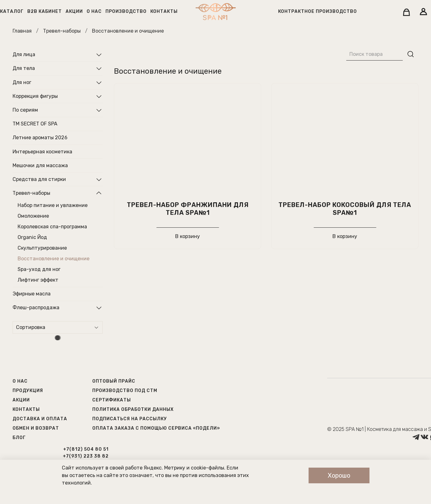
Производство (126, 11)
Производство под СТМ (125, 391)
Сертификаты (112, 400)
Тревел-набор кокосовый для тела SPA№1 (345, 209)
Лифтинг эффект (38, 280)
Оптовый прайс (114, 381)
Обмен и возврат (36, 428)
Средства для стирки (39, 179)
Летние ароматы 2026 (40, 138)
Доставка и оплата (40, 419)
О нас (94, 11)
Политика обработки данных (133, 409)
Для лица (24, 54)
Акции (74, 11)
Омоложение (33, 216)
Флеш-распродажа (36, 308)
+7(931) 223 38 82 (86, 456)
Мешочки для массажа (40, 165)
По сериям (25, 110)
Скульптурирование (42, 248)
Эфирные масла (32, 294)
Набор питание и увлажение (53, 205)
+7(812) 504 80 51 (86, 449)
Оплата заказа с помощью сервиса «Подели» (156, 428)
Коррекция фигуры (35, 96)
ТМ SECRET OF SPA (35, 124)
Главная (22, 31)
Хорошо (339, 475)
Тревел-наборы (62, 31)
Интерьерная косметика (42, 152)
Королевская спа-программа (52, 227)
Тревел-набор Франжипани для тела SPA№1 (188, 209)
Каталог (12, 11)
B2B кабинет (45, 11)
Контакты (164, 11)
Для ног (22, 82)
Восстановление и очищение (54, 259)
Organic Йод (32, 237)
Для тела (24, 68)
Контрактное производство (318, 11)
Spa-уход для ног (39, 269)
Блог (19, 438)
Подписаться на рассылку (130, 419)
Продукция (28, 391)
